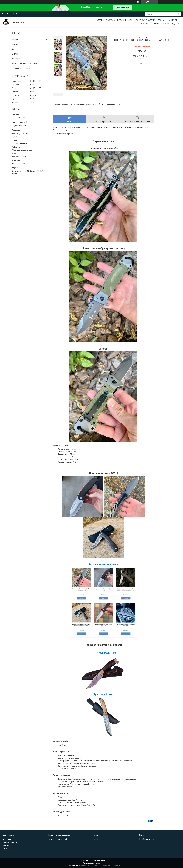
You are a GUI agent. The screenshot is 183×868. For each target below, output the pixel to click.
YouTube (6, 845)
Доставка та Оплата (145, 20)
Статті (96, 839)
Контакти (173, 20)
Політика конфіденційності (109, 865)
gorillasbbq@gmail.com (22, 143)
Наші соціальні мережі (57, 839)
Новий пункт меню (146, 839)
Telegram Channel (10, 842)
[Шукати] (178, 14)
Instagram (7, 839)
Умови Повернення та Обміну (155, 24)
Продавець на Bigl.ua (91, 863)
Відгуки (175, 24)
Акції (131, 20)
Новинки (122, 20)
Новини (15, 44)
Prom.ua (104, 860)
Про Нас (162, 20)
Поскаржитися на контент (88, 865)
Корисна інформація (21, 68)
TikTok (5, 849)
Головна (100, 20)
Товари (110, 20)
